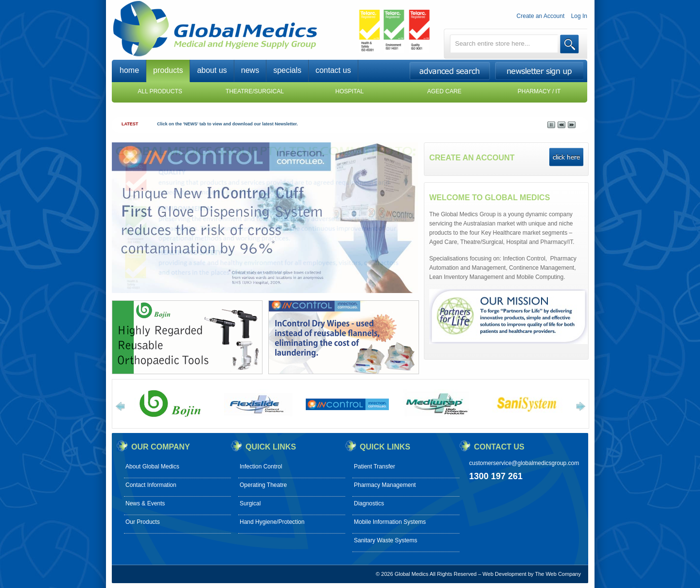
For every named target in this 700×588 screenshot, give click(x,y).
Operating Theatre (263, 485)
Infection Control (261, 467)
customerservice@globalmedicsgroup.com (524, 463)
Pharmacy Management (385, 485)
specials (287, 70)
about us (212, 70)
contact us (333, 70)
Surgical (250, 503)
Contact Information (151, 485)
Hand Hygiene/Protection (272, 522)
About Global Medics (152, 467)
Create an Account (541, 16)
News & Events (145, 503)
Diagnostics (369, 503)
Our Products (143, 522)
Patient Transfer (375, 467)
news (250, 70)
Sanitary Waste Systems (385, 540)
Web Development (505, 574)
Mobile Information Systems (390, 522)
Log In (579, 16)
